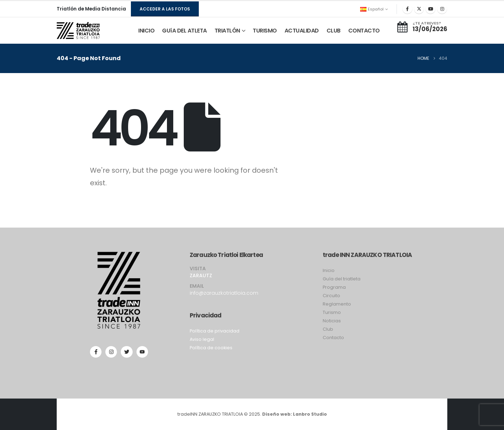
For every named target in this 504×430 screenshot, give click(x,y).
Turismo (332, 312)
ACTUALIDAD (302, 31)
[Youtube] (430, 9)
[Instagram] (442, 9)
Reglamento (337, 304)
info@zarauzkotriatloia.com (224, 293)
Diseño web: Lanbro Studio (295, 414)
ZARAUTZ (201, 275)
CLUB (334, 31)
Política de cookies (211, 348)
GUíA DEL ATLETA (184, 31)
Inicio (329, 270)
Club (328, 329)
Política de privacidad (215, 331)
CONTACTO (364, 31)
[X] (419, 9)
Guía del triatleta (342, 279)
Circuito (331, 296)
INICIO (146, 31)
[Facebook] (407, 9)
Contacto (333, 338)
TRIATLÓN (227, 31)
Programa (334, 287)
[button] (165, 9)
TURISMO (265, 31)
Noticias (332, 321)
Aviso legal (202, 339)
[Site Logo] (78, 31)
